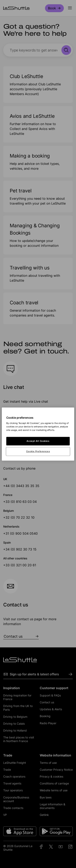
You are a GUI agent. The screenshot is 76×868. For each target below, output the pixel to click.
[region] (38, 434)
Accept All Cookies (38, 441)
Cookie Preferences (38, 451)
